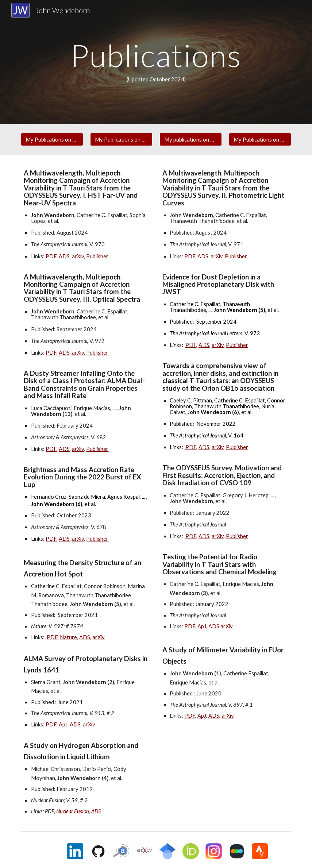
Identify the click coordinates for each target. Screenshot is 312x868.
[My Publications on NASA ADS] (52, 139)
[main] (156, 62)
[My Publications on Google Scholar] (260, 139)
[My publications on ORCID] (191, 139)
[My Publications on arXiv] (121, 139)
